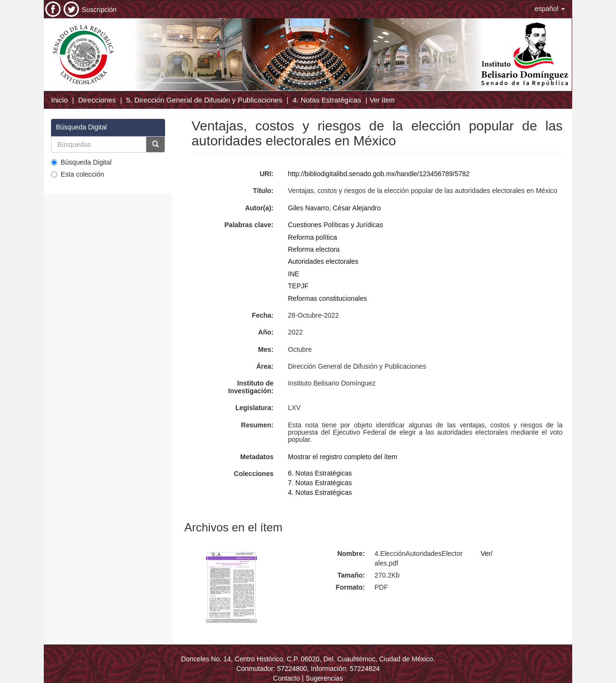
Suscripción (99, 10)
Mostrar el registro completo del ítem (342, 457)
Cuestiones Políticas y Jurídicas (335, 225)
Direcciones (97, 100)
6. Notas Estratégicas (320, 473)
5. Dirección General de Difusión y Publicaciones (204, 100)
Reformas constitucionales (327, 298)
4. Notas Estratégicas (327, 100)
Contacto (286, 678)
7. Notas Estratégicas (320, 483)
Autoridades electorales (323, 261)
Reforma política (312, 237)
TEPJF (298, 286)
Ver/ (487, 554)
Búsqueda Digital (81, 162)
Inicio (59, 100)
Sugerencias (324, 678)
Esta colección (77, 174)
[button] (550, 9)
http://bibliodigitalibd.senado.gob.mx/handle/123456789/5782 (379, 174)
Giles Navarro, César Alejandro (334, 208)
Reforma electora (314, 249)
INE (293, 274)
